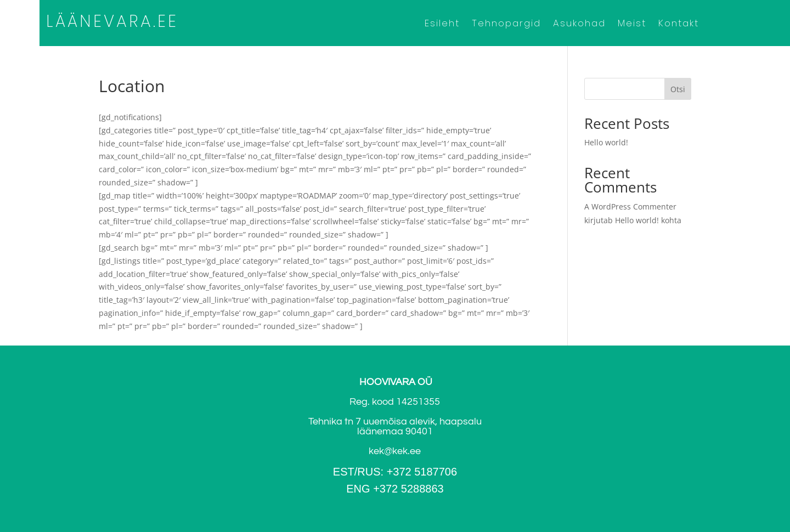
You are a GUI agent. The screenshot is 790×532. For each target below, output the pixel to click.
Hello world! (606, 142)
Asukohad (579, 24)
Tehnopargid (506, 24)
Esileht (442, 24)
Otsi (678, 89)
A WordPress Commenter (630, 206)
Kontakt (679, 24)
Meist (632, 24)
